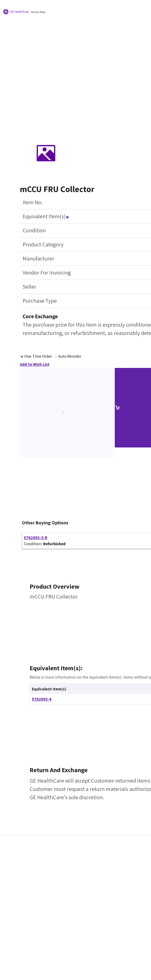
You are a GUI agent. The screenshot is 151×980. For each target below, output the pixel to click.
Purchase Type (40, 301)
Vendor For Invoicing (47, 273)
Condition (34, 230)
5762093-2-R (36, 537)
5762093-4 (42, 699)
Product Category (43, 244)
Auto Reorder (70, 356)
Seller (30, 287)
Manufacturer (38, 259)
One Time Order (38, 356)
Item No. (33, 202)
